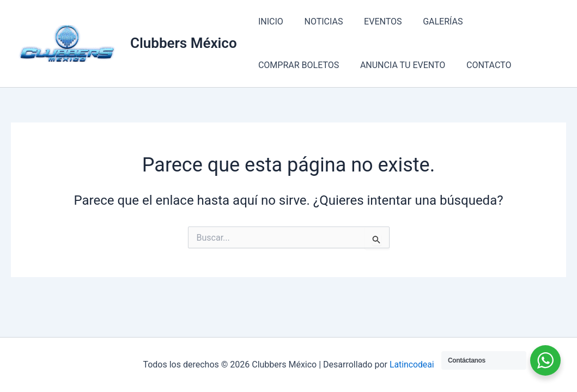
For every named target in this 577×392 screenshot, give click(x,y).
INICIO (269, 22)
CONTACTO (381, 65)
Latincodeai (412, 365)
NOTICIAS (318, 22)
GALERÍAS (430, 22)
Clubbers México (184, 43)
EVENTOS (373, 22)
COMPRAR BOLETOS (508, 22)
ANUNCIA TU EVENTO (299, 65)
